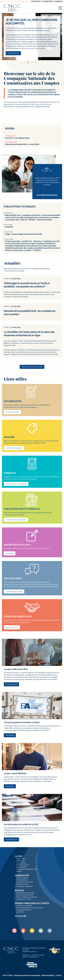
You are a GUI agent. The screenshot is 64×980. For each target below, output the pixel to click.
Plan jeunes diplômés (24, 910)
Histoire (19, 871)
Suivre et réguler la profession (27, 897)
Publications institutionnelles (27, 869)
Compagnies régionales (25, 886)
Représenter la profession (25, 893)
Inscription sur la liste (24, 899)
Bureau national (22, 878)
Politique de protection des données (27, 975)
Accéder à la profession (24, 906)
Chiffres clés (21, 861)
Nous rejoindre (22, 867)
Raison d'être (21, 858)
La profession (21, 863)
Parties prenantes (22, 865)
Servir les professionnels (25, 895)
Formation (59, 1)
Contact (59, 975)
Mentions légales (48, 975)
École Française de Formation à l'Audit (30, 908)
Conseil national (22, 880)
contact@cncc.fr (33, 957)
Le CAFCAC (20, 912)
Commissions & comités (25, 882)
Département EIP (22, 884)
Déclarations (36, 1)
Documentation (48, 1)
